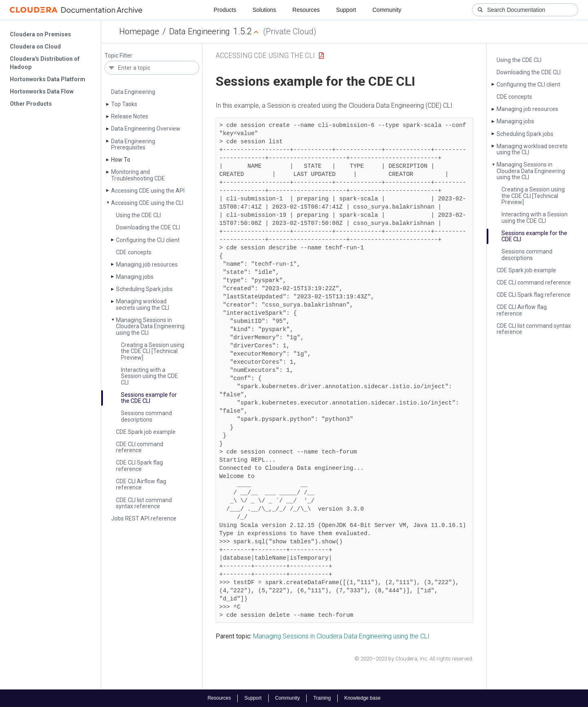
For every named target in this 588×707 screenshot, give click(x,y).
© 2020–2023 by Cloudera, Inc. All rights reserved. (414, 659)
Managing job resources (147, 265)
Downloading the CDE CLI (148, 227)
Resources (306, 10)
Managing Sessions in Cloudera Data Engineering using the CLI (150, 326)
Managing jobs (135, 277)
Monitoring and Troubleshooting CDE (138, 175)
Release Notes (130, 116)
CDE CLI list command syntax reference (144, 503)
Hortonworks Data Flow (42, 91)
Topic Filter (118, 56)
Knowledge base (362, 698)
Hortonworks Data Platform (48, 79)
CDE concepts (134, 252)
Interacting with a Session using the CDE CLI (149, 376)
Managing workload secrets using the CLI (143, 304)
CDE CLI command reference (140, 447)
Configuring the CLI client (148, 240)
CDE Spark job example (146, 432)
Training (322, 698)
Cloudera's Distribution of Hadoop (45, 63)
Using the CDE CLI (138, 215)
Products (225, 10)
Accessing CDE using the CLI (147, 203)
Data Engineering (199, 31)
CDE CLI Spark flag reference (139, 466)
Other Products (31, 104)
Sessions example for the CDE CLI (149, 398)
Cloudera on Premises (40, 34)
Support (346, 10)
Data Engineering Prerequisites (133, 144)
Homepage (139, 31)
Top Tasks (124, 104)
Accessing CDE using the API (148, 191)
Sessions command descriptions (146, 416)
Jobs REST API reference (144, 518)
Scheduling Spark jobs (144, 289)
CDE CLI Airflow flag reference (141, 484)
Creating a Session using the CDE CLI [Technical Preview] (153, 351)
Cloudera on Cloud (35, 47)
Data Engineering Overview (146, 129)
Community (387, 10)
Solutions (264, 10)
